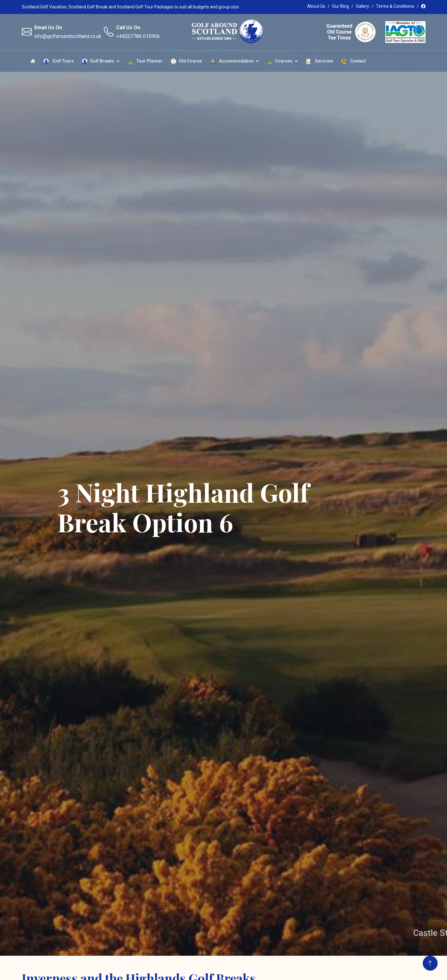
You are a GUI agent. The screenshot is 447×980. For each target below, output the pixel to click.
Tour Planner (145, 61)
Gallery (362, 6)
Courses (280, 61)
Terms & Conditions (395, 6)
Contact (353, 61)
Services (319, 61)
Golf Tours (59, 61)
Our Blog (340, 6)
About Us (316, 6)
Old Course (186, 61)
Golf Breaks (98, 61)
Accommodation (232, 61)
